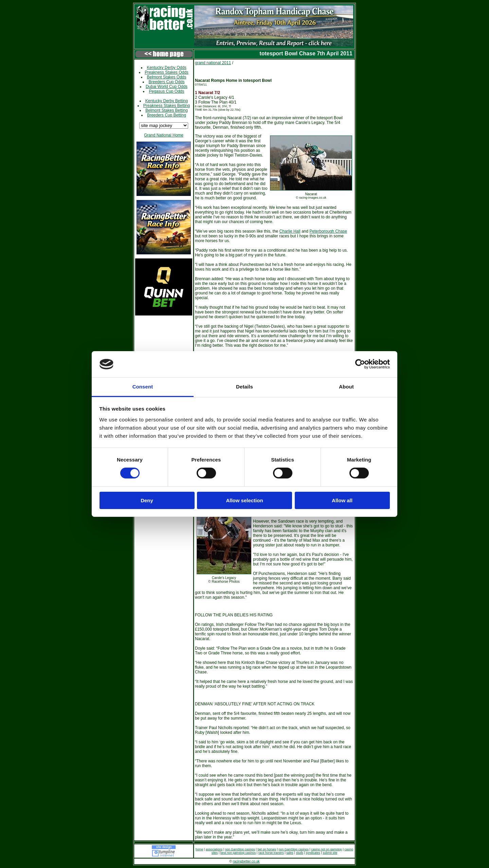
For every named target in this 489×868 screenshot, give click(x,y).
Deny (147, 500)
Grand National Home (164, 135)
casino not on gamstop (327, 849)
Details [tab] (244, 387)
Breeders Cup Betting (167, 115)
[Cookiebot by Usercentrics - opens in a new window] (360, 364)
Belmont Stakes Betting (167, 110)
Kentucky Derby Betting (167, 101)
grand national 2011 (213, 63)
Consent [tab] (143, 387)
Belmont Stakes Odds (166, 77)
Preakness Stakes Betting (167, 106)
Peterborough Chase (328, 231)
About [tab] (346, 387)
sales (290, 853)
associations (214, 849)
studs (300, 853)
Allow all (342, 500)
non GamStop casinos (240, 849)
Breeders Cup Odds (166, 82)
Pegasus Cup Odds (166, 91)
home (200, 849)
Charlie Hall (290, 231)
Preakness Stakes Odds (167, 72)
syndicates (313, 853)
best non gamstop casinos (238, 853)
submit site (330, 853)
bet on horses (267, 849)
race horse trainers (271, 853)
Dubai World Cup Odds (167, 87)
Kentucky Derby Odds (167, 68)
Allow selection (244, 500)
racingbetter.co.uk (246, 861)
